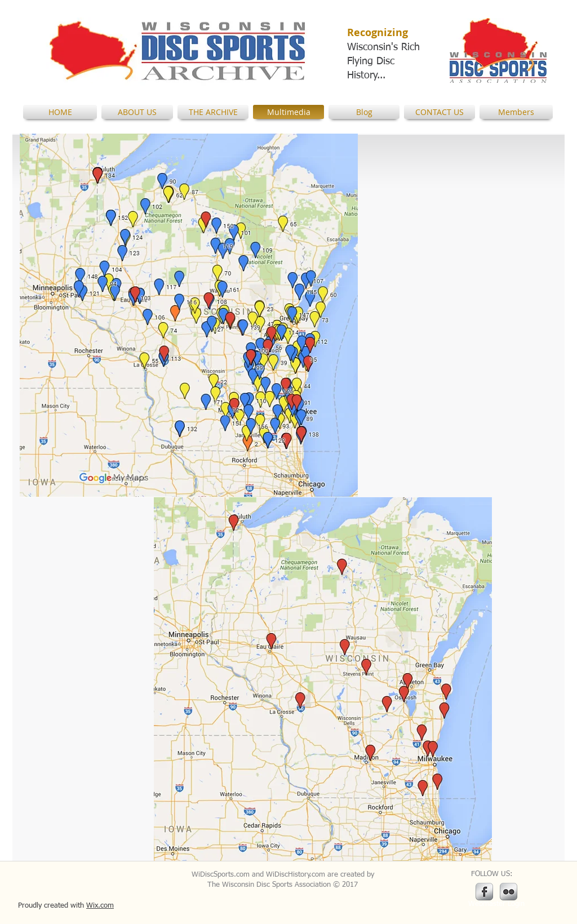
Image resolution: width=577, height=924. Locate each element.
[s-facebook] (484, 892)
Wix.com (100, 906)
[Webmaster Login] (496, 904)
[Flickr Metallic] (509, 892)
